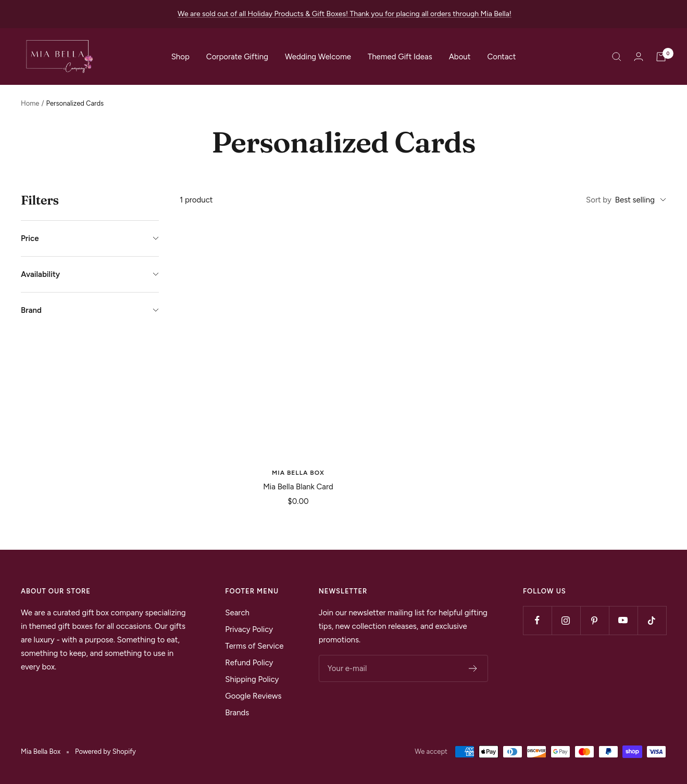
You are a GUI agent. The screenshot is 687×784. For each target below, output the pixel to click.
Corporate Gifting (237, 57)
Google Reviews (253, 696)
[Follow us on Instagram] (566, 620)
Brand (90, 310)
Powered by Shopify (105, 751)
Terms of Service (254, 646)
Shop (180, 57)
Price (90, 238)
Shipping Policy (252, 679)
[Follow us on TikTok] (652, 620)
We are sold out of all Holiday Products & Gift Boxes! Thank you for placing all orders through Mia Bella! (345, 14)
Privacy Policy (249, 629)
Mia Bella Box (298, 473)
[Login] (639, 56)
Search (237, 613)
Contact (501, 57)
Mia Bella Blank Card (298, 487)
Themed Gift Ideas (400, 57)
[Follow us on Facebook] (537, 620)
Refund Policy (249, 663)
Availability (90, 274)
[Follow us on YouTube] (623, 620)
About (460, 57)
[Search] (617, 57)
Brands (237, 713)
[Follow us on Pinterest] (595, 620)
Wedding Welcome (318, 57)
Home (30, 103)
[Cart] (661, 57)
